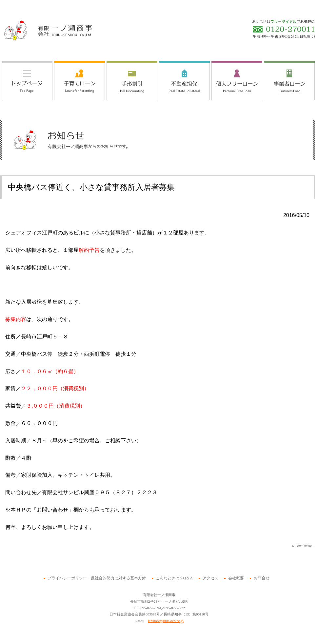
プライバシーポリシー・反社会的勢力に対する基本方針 (97, 578)
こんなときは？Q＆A (174, 578)
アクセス (210, 578)
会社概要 (236, 578)
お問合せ (262, 578)
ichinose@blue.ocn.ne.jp (166, 621)
